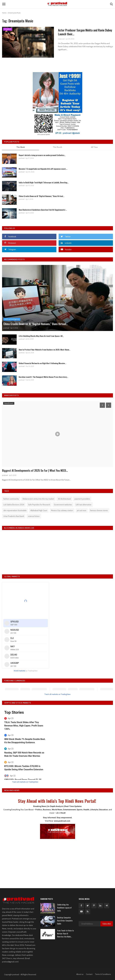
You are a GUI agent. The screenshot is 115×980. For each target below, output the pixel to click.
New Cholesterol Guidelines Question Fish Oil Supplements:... (43, 210)
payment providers (82, 499)
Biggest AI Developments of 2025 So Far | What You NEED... (35, 470)
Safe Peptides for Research (39, 505)
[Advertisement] (57, 862)
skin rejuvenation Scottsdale (15, 510)
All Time (94, 147)
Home (4, 13)
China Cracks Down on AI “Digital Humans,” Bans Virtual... (41, 196)
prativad (22, 158)
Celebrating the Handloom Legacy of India (64, 908)
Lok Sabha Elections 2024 (14, 505)
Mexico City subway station (62, 510)
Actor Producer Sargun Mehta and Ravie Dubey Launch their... (85, 32)
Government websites (63, 505)
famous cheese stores (99, 510)
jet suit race (82, 510)
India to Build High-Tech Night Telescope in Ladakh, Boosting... (44, 182)
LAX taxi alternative (84, 505)
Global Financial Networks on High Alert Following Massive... (42, 363)
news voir (61, 39)
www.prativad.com (62, 821)
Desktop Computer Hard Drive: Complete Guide (65, 921)
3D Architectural (64, 499)
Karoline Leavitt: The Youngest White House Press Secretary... (43, 377)
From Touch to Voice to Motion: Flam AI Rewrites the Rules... (65, 934)
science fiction (34, 516)
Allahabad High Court (39, 510)
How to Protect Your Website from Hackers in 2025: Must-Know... (45, 350)
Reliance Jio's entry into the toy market (38, 499)
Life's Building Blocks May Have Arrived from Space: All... (41, 336)
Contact (89, 974)
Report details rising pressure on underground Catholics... (42, 155)
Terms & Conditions (103, 974)
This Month (57, 147)
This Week (21, 147)
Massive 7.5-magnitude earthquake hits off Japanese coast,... (43, 169)
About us (80, 974)
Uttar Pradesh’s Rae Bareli (14, 516)
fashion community (11, 499)
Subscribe (107, 924)
